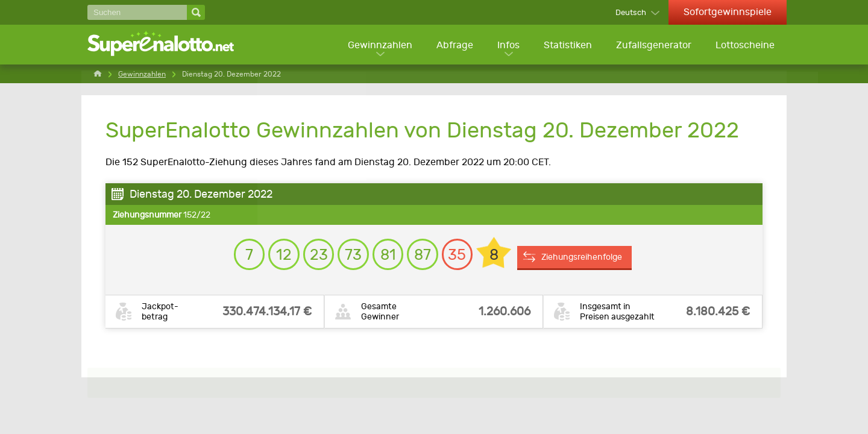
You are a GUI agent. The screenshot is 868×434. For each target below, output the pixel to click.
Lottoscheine (745, 46)
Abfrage (452, 46)
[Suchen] (137, 12)
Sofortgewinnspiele (728, 12)
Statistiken (567, 46)
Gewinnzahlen (377, 46)
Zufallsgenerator (653, 46)
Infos (507, 46)
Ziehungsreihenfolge (594, 260)
